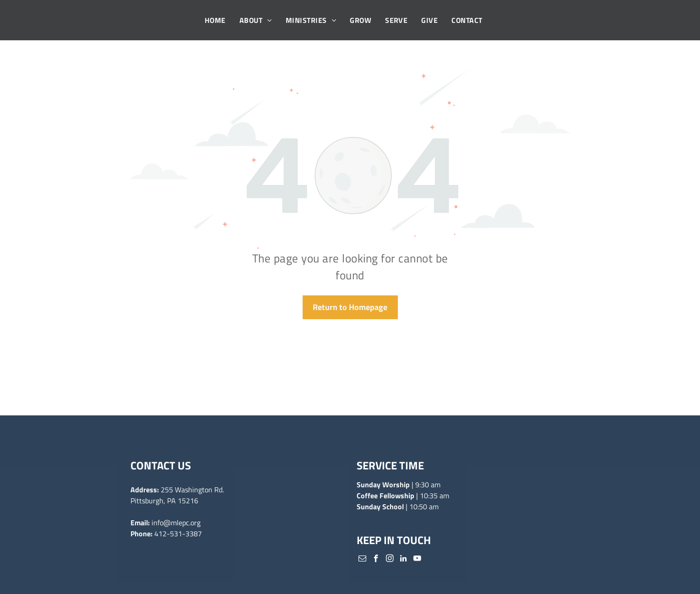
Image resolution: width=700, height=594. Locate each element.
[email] (362, 560)
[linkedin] (404, 560)
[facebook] (376, 560)
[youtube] (417, 560)
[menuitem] (215, 20)
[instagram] (390, 560)
